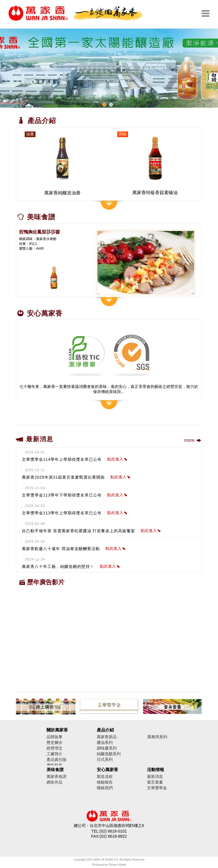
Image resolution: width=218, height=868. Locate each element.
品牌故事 (54, 737)
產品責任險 (56, 759)
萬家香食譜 (56, 776)
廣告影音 (54, 765)
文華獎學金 (157, 788)
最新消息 (155, 776)
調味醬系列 (107, 748)
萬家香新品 (107, 737)
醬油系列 (105, 742)
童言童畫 (155, 782)
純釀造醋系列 (109, 754)
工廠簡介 (54, 754)
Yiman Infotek (117, 865)
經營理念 (54, 748)
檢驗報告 (105, 782)
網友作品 (54, 782)
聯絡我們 (105, 788)
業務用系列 (157, 737)
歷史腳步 (54, 742)
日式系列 (105, 759)
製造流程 (105, 776)
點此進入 (117, 459)
